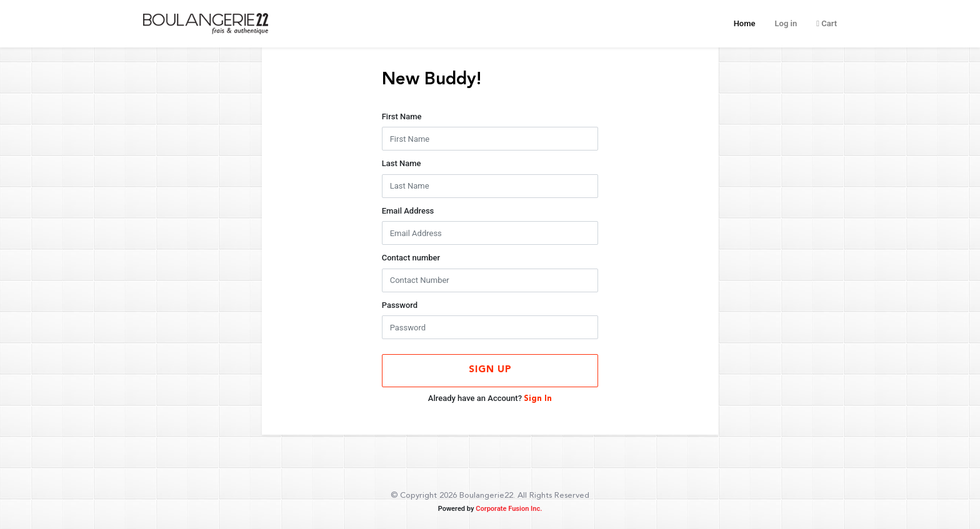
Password (400, 305)
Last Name (402, 163)
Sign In (538, 399)
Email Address (408, 211)
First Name (402, 116)
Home (745, 22)
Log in (786, 23)
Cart (827, 23)
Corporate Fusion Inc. (509, 509)
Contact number (411, 258)
